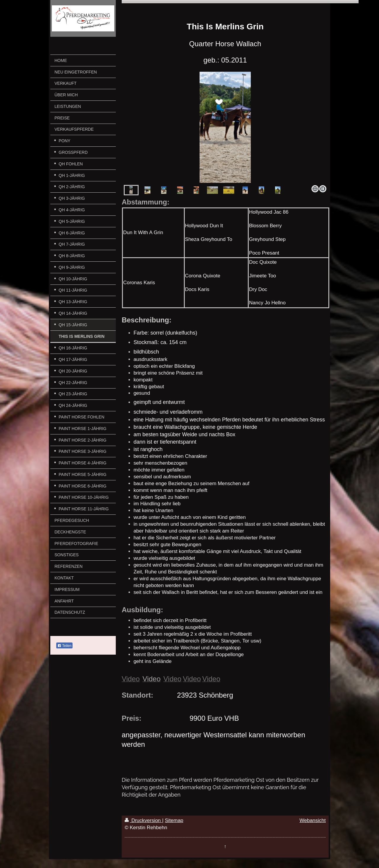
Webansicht (313, 820)
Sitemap (174, 820)
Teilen (64, 646)
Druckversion (143, 820)
